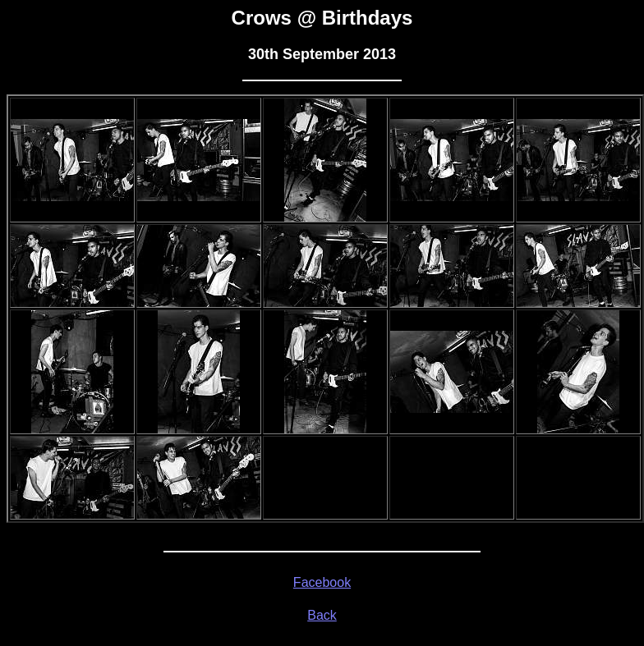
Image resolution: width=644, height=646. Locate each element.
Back (322, 615)
